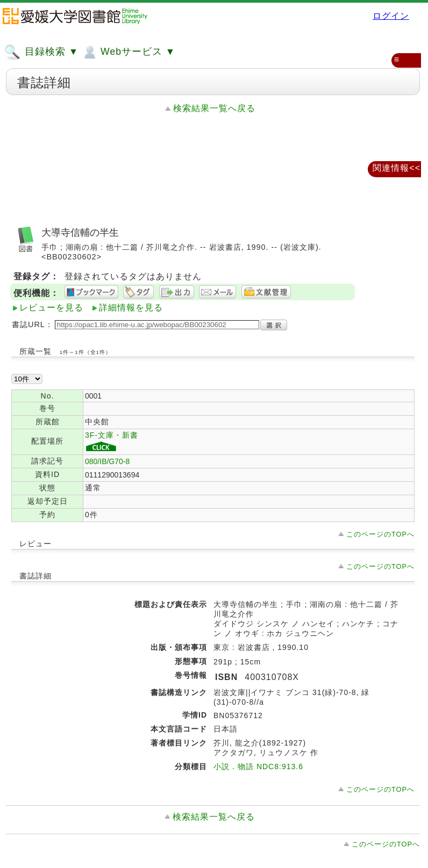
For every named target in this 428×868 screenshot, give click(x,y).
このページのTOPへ (380, 534)
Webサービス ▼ (128, 52)
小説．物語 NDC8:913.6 (258, 766)
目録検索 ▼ (41, 52)
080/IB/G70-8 (107, 461)
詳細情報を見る (131, 308)
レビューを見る (51, 308)
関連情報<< (397, 168)
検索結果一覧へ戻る (214, 108)
